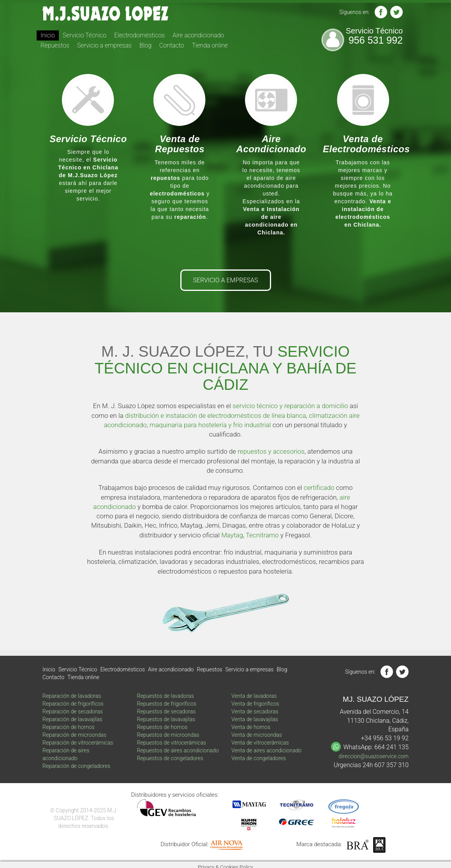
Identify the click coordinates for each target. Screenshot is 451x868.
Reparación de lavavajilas (72, 719)
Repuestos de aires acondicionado (178, 750)
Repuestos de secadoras (166, 711)
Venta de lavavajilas (255, 719)
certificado (319, 488)
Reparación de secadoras (73, 711)
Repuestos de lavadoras (166, 696)
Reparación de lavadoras (72, 696)
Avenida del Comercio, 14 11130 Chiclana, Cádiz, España (374, 721)
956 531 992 (376, 40)
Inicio (48, 35)
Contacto (172, 45)
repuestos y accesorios (271, 451)
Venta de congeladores (259, 758)
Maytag (232, 535)
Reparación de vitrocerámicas (78, 743)
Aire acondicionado (198, 35)
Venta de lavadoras (254, 696)
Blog (145, 45)
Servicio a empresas (104, 45)
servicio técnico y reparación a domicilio (290, 406)
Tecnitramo (262, 535)
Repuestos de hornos (162, 727)
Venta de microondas (257, 735)
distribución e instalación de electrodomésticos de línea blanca (216, 416)
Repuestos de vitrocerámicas (172, 743)
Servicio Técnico (85, 35)
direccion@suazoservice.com (373, 756)
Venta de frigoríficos (255, 704)
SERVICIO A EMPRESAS (226, 280)
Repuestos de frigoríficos (167, 704)
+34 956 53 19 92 (385, 738)
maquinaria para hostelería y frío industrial (210, 425)
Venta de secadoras (255, 711)
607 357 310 (391, 765)
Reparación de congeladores (76, 766)
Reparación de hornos (69, 727)
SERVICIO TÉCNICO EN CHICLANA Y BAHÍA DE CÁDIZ (226, 368)
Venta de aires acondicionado (266, 750)
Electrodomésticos (139, 35)
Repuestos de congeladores (170, 758)
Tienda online (210, 45)
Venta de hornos (251, 727)
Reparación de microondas (74, 735)
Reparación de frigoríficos (73, 704)
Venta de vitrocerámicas (260, 743)
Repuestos (55, 45)
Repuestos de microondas (168, 735)
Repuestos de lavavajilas (166, 719)
